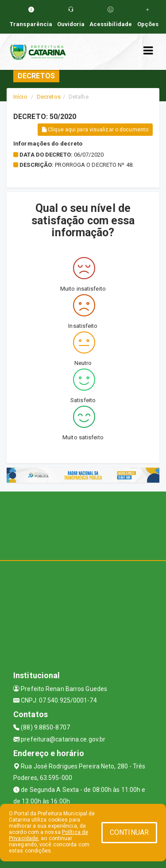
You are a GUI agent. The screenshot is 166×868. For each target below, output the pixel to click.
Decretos (49, 97)
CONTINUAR (129, 832)
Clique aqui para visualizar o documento (95, 130)
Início (20, 97)
